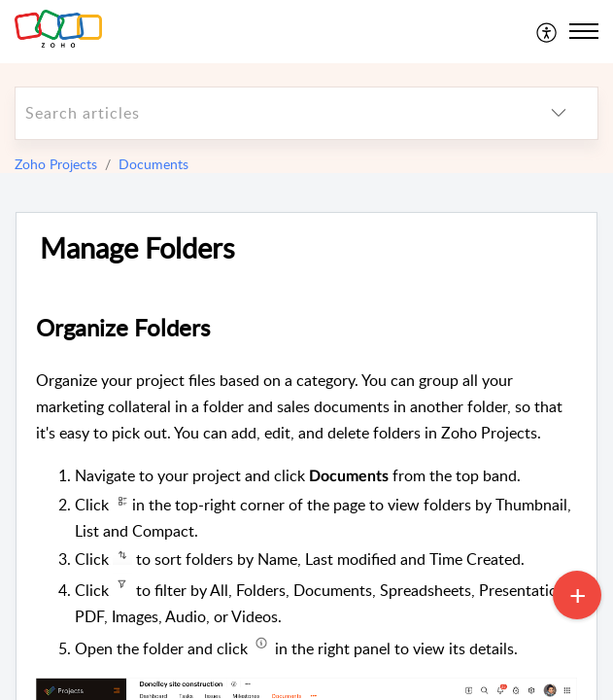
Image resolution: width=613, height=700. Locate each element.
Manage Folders (137, 248)
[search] (268, 113)
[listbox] (559, 113)
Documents (153, 164)
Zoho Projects (56, 164)
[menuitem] (547, 31)
